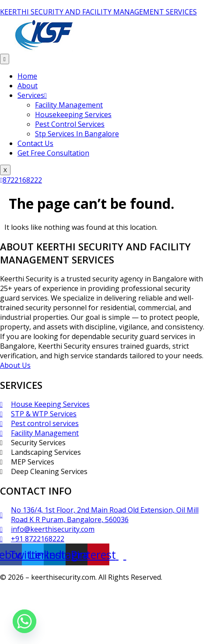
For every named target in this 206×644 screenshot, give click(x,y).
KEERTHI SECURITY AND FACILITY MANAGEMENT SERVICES (98, 12)
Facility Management (69, 105)
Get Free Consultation (53, 153)
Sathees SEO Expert (165, 594)
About (28, 86)
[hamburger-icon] (5, 59)
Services (32, 95)
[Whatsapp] (24, 621)
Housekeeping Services (73, 114)
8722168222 (21, 180)
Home (27, 76)
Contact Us (35, 143)
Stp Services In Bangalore (77, 134)
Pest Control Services (70, 124)
